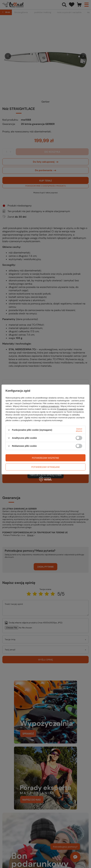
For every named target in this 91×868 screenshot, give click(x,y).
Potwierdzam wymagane (46, 467)
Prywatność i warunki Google (70, 409)
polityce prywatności (50, 406)
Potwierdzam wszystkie (45, 458)
